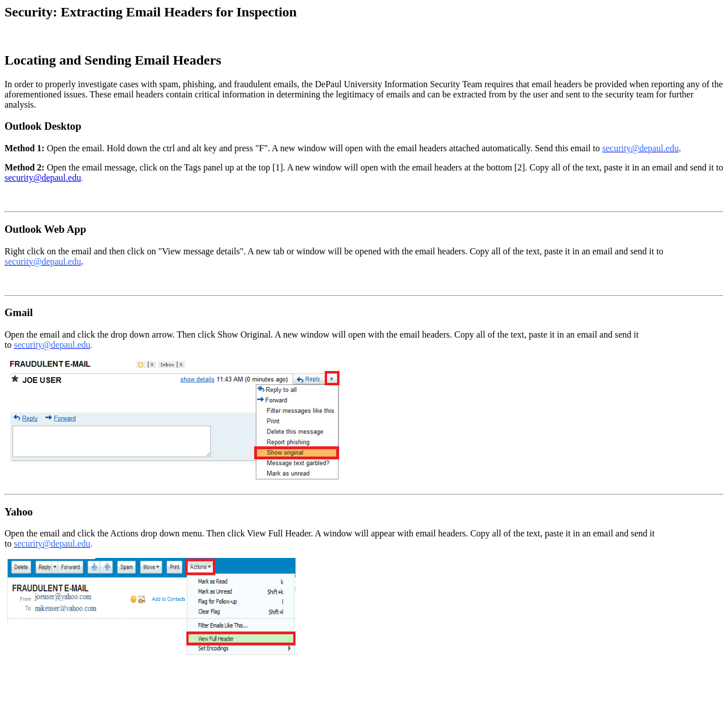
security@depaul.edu (43, 178)
